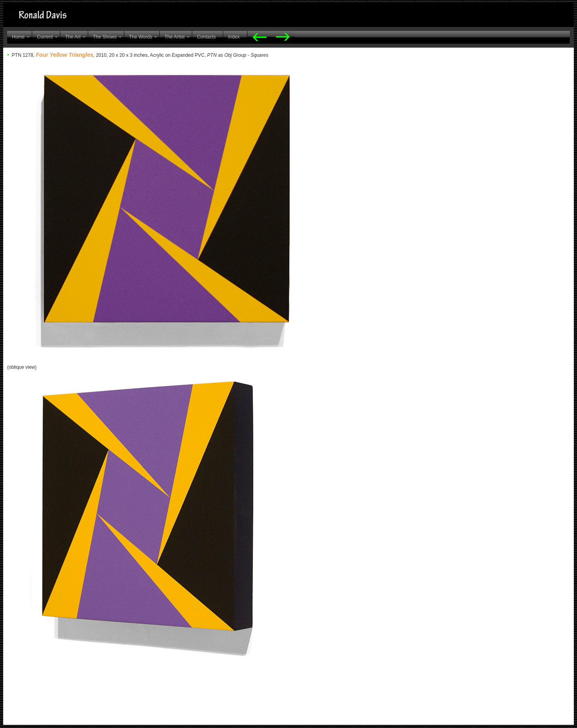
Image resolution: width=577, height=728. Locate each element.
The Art (73, 37)
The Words (141, 37)
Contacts (206, 37)
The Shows (105, 37)
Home (18, 37)
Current (45, 37)
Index (234, 37)
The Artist (175, 37)
